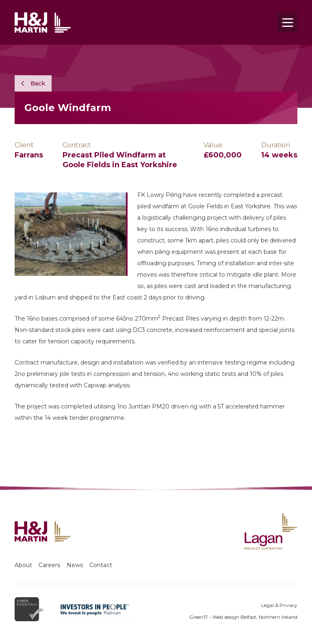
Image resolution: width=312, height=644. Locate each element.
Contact (101, 565)
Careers (49, 565)
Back (33, 83)
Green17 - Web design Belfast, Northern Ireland (243, 617)
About (23, 565)
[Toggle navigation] (288, 22)
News (75, 565)
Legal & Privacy (279, 605)
